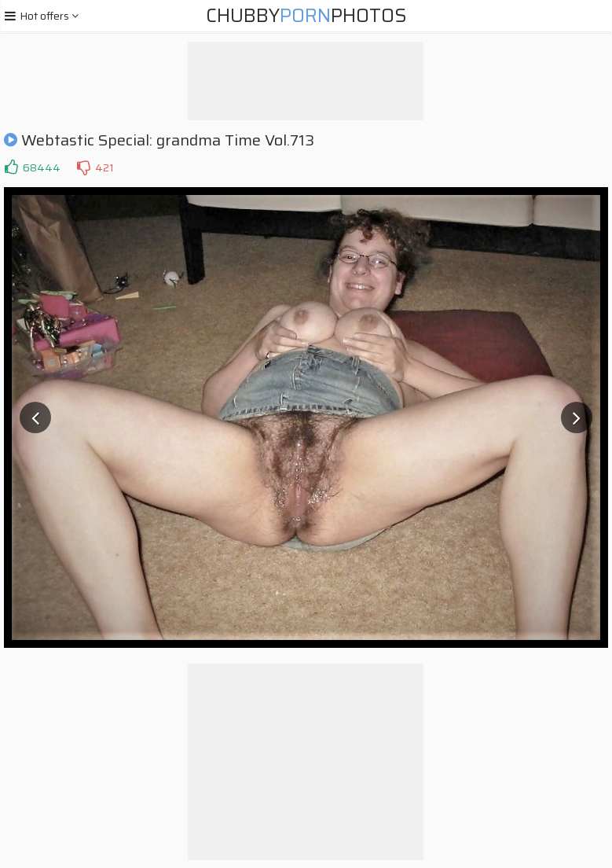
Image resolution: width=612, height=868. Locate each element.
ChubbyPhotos (306, 16)
